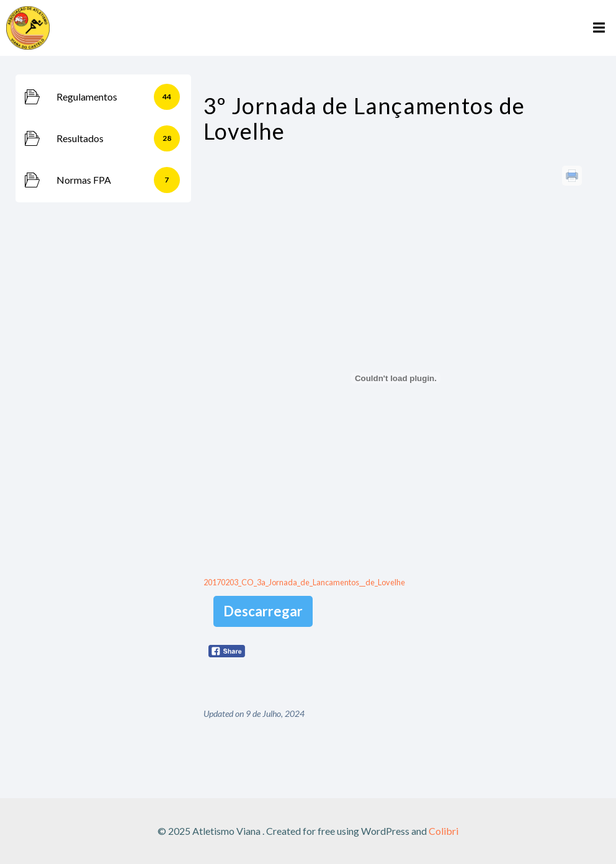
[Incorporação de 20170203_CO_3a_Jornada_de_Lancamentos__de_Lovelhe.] (396, 378)
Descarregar (263, 611)
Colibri (444, 831)
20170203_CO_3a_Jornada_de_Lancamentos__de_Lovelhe (304, 582)
